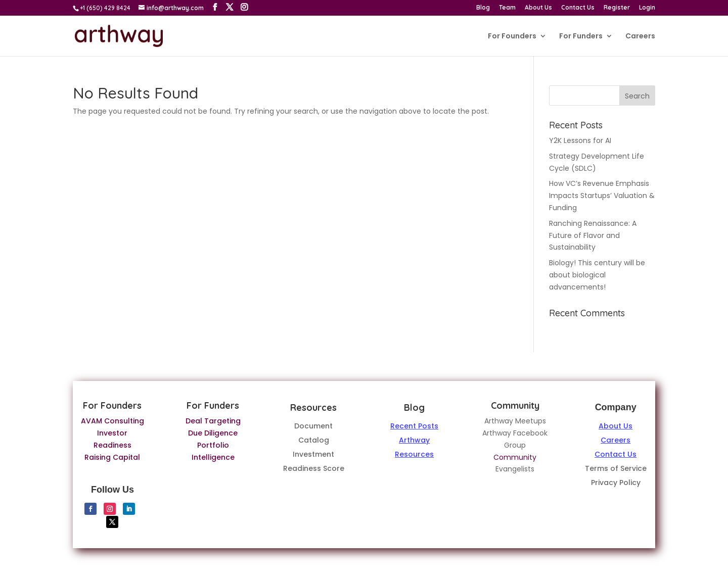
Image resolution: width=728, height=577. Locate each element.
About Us (538, 8)
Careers (640, 37)
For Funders (581, 37)
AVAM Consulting (112, 421)
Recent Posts (414, 426)
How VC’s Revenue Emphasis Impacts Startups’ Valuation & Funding (602, 196)
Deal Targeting (213, 421)
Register (617, 8)
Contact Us (578, 8)
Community (515, 457)
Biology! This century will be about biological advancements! (597, 275)
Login (647, 8)
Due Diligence (213, 433)
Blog (483, 8)
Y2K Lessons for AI (580, 140)
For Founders (512, 37)
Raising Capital (112, 457)
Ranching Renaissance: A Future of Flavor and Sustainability (593, 235)
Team (507, 8)
